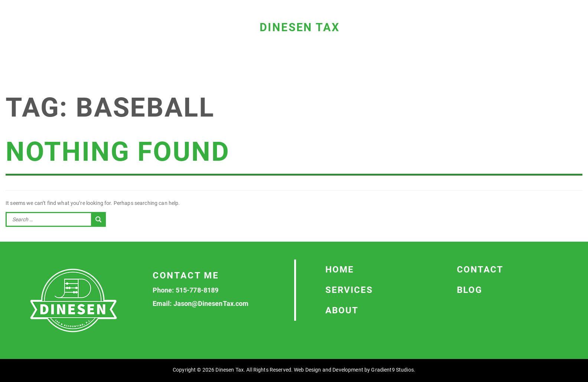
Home (340, 270)
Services (349, 290)
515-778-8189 (197, 290)
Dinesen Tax (300, 27)
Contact (480, 270)
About (342, 310)
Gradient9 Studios (392, 370)
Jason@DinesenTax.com (211, 303)
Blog (470, 290)
